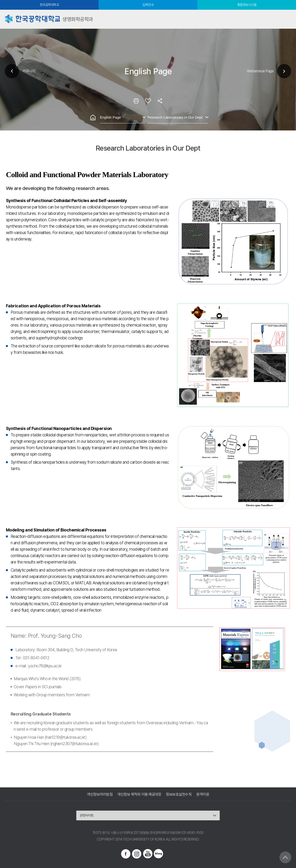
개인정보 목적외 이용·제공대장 (139, 794)
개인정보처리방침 (100, 794)
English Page (110, 117)
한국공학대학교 (49, 5)
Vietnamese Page (260, 71)
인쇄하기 (136, 101)
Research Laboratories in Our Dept (175, 117)
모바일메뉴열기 (287, 19)
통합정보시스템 (247, 5)
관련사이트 (87, 815)
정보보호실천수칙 (179, 794)
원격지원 (203, 794)
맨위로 (285, 857)
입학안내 (148, 5)
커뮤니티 (29, 71)
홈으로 (93, 117)
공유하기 (160, 101)
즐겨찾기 (148, 101)
